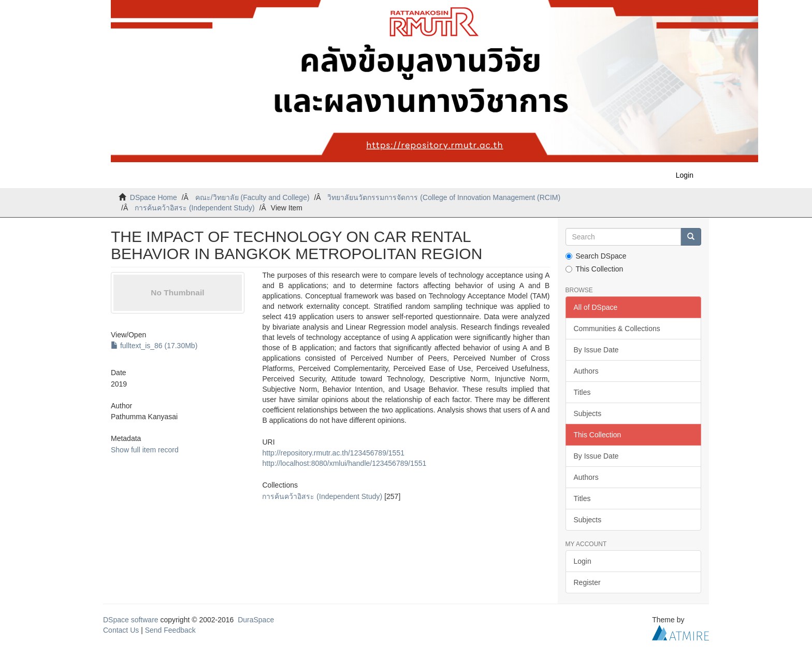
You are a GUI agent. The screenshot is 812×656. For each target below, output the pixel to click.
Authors (586, 371)
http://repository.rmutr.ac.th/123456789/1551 (333, 453)
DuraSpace (256, 620)
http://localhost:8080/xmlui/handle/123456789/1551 (344, 463)
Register (587, 582)
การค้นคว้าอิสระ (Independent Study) (195, 208)
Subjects (588, 413)
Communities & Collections (617, 329)
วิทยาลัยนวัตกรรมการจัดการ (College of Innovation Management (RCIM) (444, 197)
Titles (582, 392)
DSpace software (131, 620)
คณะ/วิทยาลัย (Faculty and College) (252, 197)
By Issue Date (596, 350)
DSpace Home (154, 197)
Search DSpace (596, 256)
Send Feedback (170, 630)
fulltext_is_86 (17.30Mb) (154, 346)
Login (583, 561)
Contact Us (121, 630)
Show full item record (145, 450)
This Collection (594, 269)
